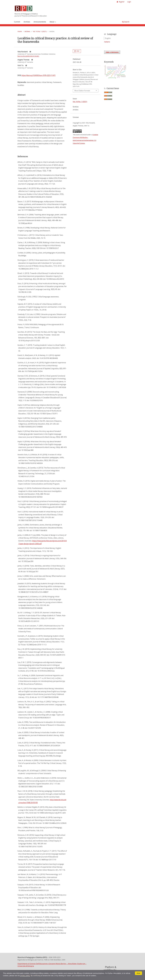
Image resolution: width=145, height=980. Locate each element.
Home (20, 31)
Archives (27, 22)
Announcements (40, 22)
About (52, 22)
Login (129, 2)
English (108, 38)
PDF (78, 51)
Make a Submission (112, 52)
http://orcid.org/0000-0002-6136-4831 (28, 56)
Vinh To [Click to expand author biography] (22, 65)
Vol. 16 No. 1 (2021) (40, 31)
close (138, 973)
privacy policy (25, 976)
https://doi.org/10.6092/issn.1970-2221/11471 (39, 75)
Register (121, 2)
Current (17, 22)
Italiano (107, 42)
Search (126, 22)
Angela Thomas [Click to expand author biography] (25, 60)
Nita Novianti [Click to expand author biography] (24, 52)
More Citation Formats (82, 91)
